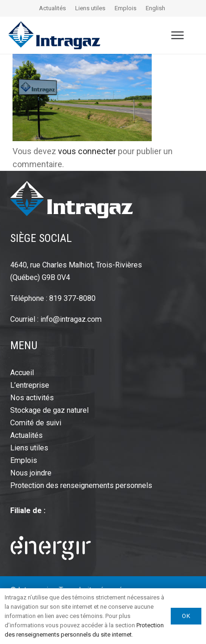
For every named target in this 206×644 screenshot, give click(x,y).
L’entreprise (30, 385)
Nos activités (32, 398)
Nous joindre (31, 473)
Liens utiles (90, 8)
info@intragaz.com (71, 319)
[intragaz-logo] (54, 35)
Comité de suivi (36, 423)
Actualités (52, 8)
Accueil (22, 373)
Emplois (126, 8)
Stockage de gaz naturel (49, 410)
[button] (177, 35)
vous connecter (87, 151)
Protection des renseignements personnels (81, 485)
